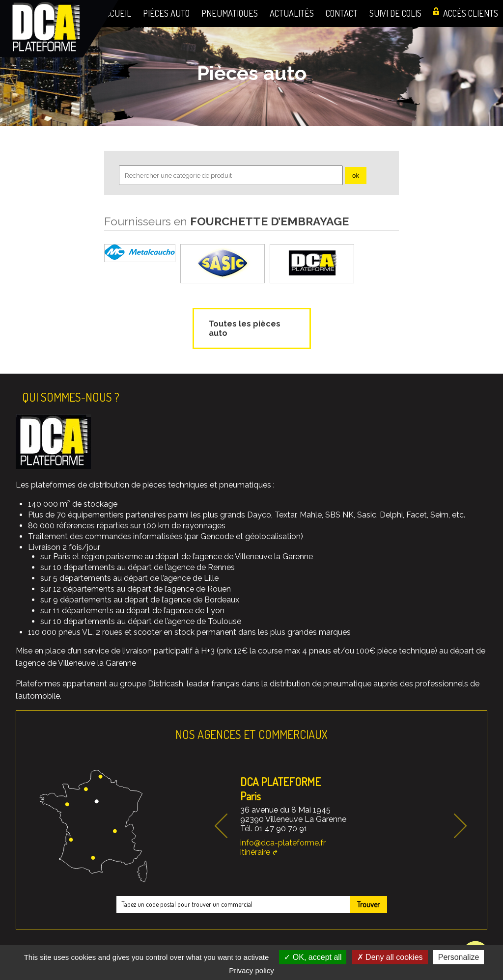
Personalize (459, 957)
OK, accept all (313, 957)
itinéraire (255, 852)
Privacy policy (251, 970)
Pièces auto (166, 13)
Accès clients (471, 13)
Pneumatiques (230, 13)
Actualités (292, 13)
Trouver (368, 904)
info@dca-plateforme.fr (283, 843)
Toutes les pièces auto (245, 328)
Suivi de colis (395, 13)
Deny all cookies (390, 957)
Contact (342, 13)
